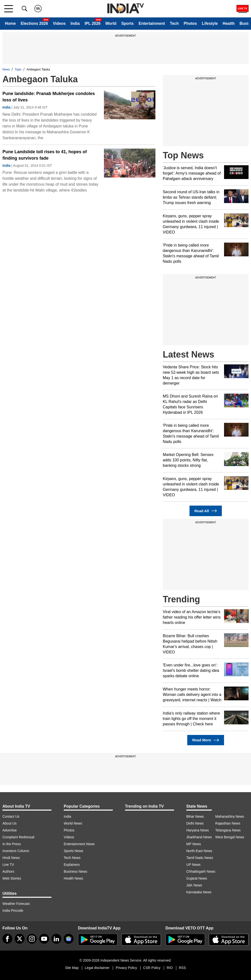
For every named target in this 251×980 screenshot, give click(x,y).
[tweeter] (20, 939)
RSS (182, 968)
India (75, 23)
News (6, 69)
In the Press (12, 844)
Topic (18, 69)
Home (10, 23)
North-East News (199, 851)
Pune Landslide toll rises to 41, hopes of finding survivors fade (45, 155)
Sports (128, 23)
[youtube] (44, 939)
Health (229, 23)
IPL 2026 (93, 23)
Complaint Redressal (18, 837)
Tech (174, 23)
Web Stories (12, 878)
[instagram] (32, 939)
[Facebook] (7, 939)
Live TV (8, 865)
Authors (8, 871)
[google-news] (69, 939)
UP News (193, 865)
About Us (10, 823)
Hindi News (11, 858)
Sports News (73, 851)
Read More (206, 740)
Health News (73, 878)
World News (73, 823)
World (111, 23)
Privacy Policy (126, 968)
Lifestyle (210, 23)
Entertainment (152, 23)
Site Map (72, 968)
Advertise (10, 830)
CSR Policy (152, 968)
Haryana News (198, 830)
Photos (190, 23)
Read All (206, 511)
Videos (59, 23)
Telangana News (228, 830)
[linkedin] (56, 939)
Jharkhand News (199, 837)
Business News (75, 871)
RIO (170, 968)
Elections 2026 (34, 23)
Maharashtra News (230, 816)
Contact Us (11, 816)
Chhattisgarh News (201, 871)
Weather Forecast (16, 904)
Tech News (72, 858)
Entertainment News (79, 844)
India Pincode (13, 911)
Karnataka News (199, 892)
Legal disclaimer (97, 968)
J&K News (194, 885)
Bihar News (195, 816)
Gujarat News (197, 878)
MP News (194, 844)
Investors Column (16, 851)
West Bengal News (230, 837)
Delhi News (195, 823)
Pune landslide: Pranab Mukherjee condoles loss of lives (49, 97)
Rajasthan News (228, 823)
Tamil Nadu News (200, 858)
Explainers (72, 865)
